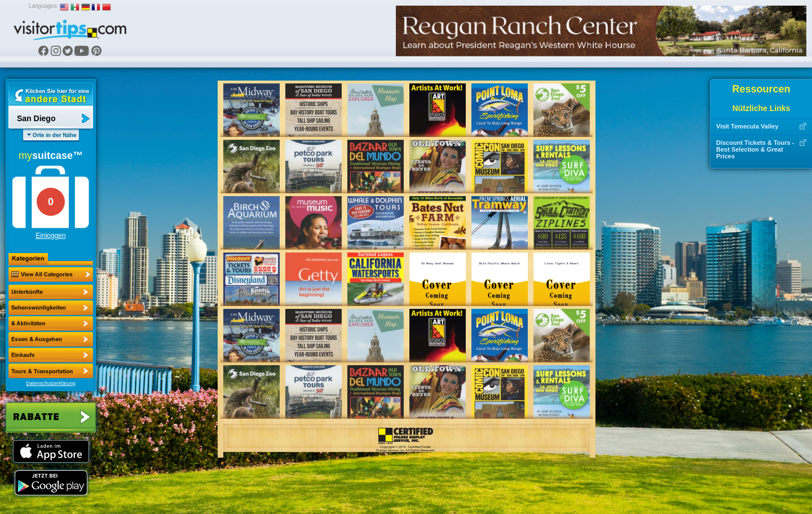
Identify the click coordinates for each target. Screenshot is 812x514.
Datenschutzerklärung (51, 383)
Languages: (43, 6)
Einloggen (50, 236)
